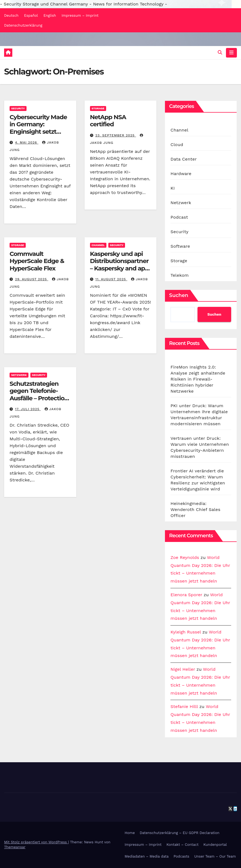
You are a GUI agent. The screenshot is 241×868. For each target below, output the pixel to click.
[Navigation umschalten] (231, 53)
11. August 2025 (111, 279)
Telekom (179, 275)
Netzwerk (19, 375)
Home (130, 833)
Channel (98, 245)
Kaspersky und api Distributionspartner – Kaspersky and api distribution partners (120, 265)
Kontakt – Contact (183, 845)
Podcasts (181, 856)
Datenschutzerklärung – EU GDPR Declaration (180, 833)
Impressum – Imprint (80, 15)
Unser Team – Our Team (215, 856)
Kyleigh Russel (186, 632)
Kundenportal (215, 845)
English (50, 15)
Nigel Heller (183, 669)
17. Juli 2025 (28, 409)
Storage (98, 108)
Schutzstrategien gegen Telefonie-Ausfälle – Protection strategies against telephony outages (39, 398)
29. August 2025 (32, 279)
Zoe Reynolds (185, 557)
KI (173, 188)
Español (31, 15)
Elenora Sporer (186, 595)
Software (180, 246)
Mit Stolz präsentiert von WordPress (36, 842)
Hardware (181, 174)
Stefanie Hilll (184, 707)
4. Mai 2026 (27, 142)
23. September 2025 (116, 135)
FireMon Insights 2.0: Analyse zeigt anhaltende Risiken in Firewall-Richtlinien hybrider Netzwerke (198, 379)
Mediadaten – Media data (147, 856)
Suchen (179, 295)
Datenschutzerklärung (23, 25)
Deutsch (11, 15)
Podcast (179, 217)
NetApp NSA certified (108, 121)
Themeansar (15, 847)
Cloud (177, 145)
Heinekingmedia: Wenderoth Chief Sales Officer (195, 509)
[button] (220, 52)
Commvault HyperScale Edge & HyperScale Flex (37, 261)
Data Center (184, 159)
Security (18, 108)
